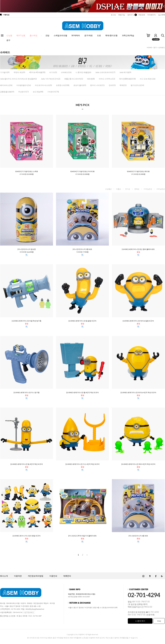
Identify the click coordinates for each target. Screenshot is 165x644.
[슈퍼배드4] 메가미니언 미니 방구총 (27, 393)
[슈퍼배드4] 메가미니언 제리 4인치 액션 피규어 (138, 464)
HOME (149, 48)
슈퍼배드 (162, 48)
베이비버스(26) (6, 85)
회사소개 (4, 576)
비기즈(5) (53, 72)
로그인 (113, 15)
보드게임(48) (38, 92)
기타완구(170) (53, 92)
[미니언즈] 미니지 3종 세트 (82, 249)
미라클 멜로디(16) (24, 85)
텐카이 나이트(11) (97, 85)
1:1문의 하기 (140, 621)
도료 (99, 35)
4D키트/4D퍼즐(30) (37, 72)
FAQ (159, 621)
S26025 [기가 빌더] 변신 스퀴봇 (27, 171)
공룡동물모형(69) (7, 92)
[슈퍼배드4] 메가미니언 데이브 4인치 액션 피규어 (138, 393)
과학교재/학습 (128, 35)
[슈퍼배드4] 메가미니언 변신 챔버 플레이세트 (138, 249)
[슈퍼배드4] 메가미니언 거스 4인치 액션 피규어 (82, 464)
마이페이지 (152, 15)
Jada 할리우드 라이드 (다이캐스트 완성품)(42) (18, 79)
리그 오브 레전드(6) (148, 79)
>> (87, 555)
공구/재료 (88, 35)
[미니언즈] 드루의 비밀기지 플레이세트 (82, 536)
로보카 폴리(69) (80, 85)
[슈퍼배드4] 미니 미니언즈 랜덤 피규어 (27, 536)
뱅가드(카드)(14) (137, 85)
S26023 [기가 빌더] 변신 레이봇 (138, 171)
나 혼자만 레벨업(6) (83, 72)
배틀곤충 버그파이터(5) (74, 79)
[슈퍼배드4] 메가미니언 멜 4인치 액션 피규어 (82, 393)
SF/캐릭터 (76, 35)
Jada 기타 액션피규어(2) (51, 79)
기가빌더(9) (5, 72)
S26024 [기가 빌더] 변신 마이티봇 (82, 171)
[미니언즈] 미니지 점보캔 (27, 249)
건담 (47, 35)
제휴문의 (67, 576)
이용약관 (18, 576)
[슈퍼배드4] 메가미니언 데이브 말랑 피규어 (138, 321)
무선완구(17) (23, 92)
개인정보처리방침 (36, 576)
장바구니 (132, 15)
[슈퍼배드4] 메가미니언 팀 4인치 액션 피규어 (27, 464)
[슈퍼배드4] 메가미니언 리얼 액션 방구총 (27, 321)
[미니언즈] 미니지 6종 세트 (138, 536)
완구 (8, 40)
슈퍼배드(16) (66, 72)
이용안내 (53, 576)
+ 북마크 (6, 15)
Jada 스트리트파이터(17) (105, 72)
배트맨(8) (91, 79)
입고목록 (162, 15)
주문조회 (142, 15)
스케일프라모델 (60, 35)
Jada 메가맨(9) (125, 72)
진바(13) (112, 85)
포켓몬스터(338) (63, 85)
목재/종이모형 (111, 35)
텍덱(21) (123, 85)
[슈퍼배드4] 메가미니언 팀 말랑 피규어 (82, 321)
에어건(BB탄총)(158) (127, 79)
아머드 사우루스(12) (107, 79)
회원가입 (122, 15)
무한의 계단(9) (19, 72)
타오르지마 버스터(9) (43, 85)
